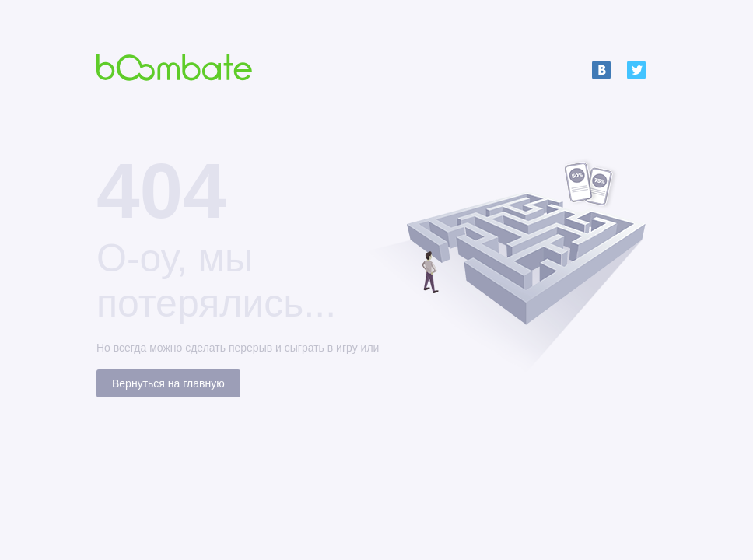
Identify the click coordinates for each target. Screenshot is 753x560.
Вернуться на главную (168, 383)
